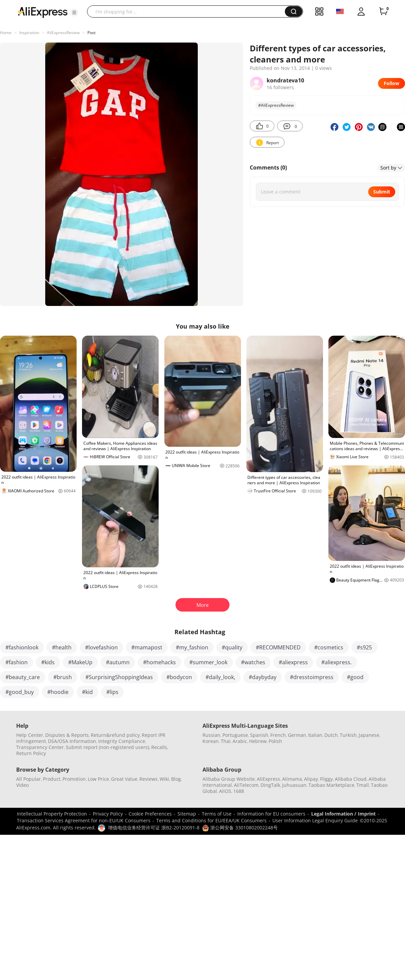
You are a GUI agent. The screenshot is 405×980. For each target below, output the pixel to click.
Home (6, 33)
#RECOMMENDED (278, 647)
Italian (315, 735)
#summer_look (208, 662)
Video (22, 785)
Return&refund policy (115, 735)
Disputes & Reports (67, 735)
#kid (87, 692)
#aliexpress (293, 662)
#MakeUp (80, 662)
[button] (74, 12)
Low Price (98, 779)
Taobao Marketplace (331, 785)
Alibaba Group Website (229, 779)
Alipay (311, 779)
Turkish (348, 735)
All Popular (29, 779)
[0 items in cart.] (383, 11)
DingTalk (270, 785)
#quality (232, 647)
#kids (48, 662)
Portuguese (235, 735)
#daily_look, (220, 677)
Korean (211, 741)
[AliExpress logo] (43, 12)
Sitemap (187, 814)
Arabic (240, 741)
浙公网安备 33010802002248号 (240, 828)
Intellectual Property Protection (52, 814)
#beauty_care (23, 677)
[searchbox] (188, 11)
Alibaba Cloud (351, 779)
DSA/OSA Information (72, 741)
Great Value (124, 779)
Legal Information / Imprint (343, 814)
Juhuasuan (294, 785)
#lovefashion (101, 647)
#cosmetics (329, 647)
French (278, 735)
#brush (63, 677)
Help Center (30, 735)
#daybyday (263, 677)
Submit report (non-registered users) (107, 747)
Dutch (331, 735)
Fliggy (326, 779)
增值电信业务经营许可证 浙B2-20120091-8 (154, 828)
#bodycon (179, 677)
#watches (253, 662)
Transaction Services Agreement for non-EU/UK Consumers (84, 820)
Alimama (292, 779)
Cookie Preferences (150, 814)
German (297, 735)
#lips (112, 692)
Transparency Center (40, 747)
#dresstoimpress (312, 677)
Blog (176, 779)
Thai (226, 741)
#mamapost (147, 647)
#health (62, 647)
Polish (275, 741)
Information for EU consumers (271, 814)
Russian (211, 735)
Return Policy (31, 753)
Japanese (369, 735)
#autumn (118, 662)
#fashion (17, 662)
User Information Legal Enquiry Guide (315, 820)
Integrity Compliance (122, 741)
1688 (239, 791)
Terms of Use (217, 814)
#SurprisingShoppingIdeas (119, 677)
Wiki (164, 779)
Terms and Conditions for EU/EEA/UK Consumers (211, 820)
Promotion (74, 779)
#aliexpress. (336, 662)
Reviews (148, 779)
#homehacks (159, 662)
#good (355, 677)
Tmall (363, 785)
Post (91, 33)
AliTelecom (246, 785)
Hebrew (258, 741)
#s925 (364, 647)
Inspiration (29, 33)
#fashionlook (22, 647)
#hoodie (58, 692)
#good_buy (20, 692)
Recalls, (160, 747)
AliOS (225, 791)
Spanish (259, 735)
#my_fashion (192, 647)
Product (52, 779)
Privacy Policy (108, 814)
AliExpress (268, 779)
